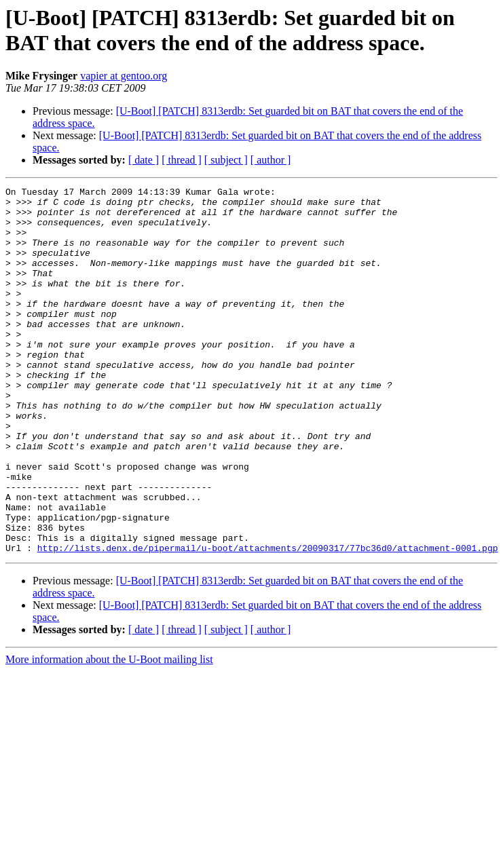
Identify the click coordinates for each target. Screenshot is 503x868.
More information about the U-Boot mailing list (109, 733)
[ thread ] (182, 160)
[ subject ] (226, 160)
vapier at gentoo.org (124, 76)
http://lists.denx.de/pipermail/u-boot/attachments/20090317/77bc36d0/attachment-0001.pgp (268, 621)
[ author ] (271, 160)
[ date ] (144, 160)
